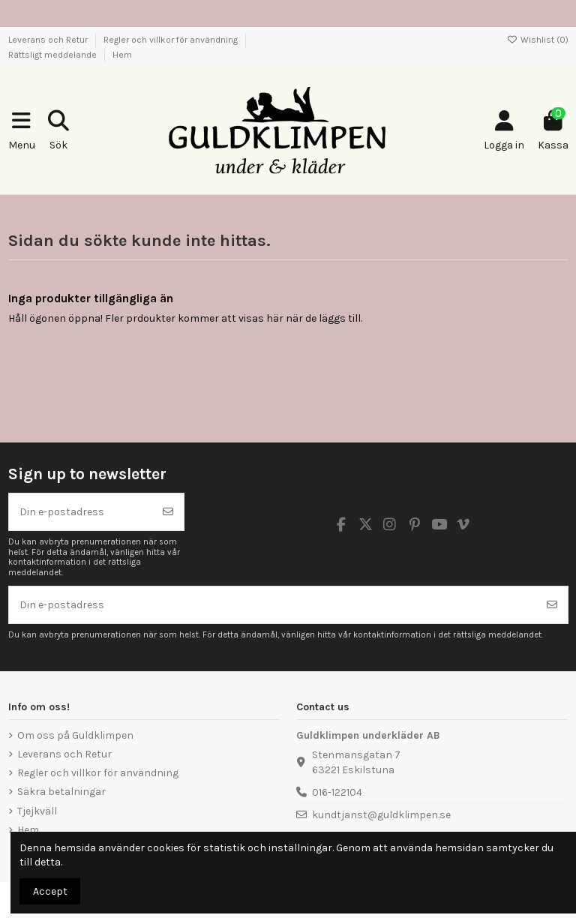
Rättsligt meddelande (54, 55)
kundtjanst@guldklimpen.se (381, 815)
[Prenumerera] (168, 512)
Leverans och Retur (49, 40)
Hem (122, 55)
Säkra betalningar (61, 792)
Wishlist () (538, 40)
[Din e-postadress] (81, 512)
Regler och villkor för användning (172, 40)
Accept (50, 891)
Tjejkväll (37, 811)
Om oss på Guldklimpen (75, 735)
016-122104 (337, 792)
